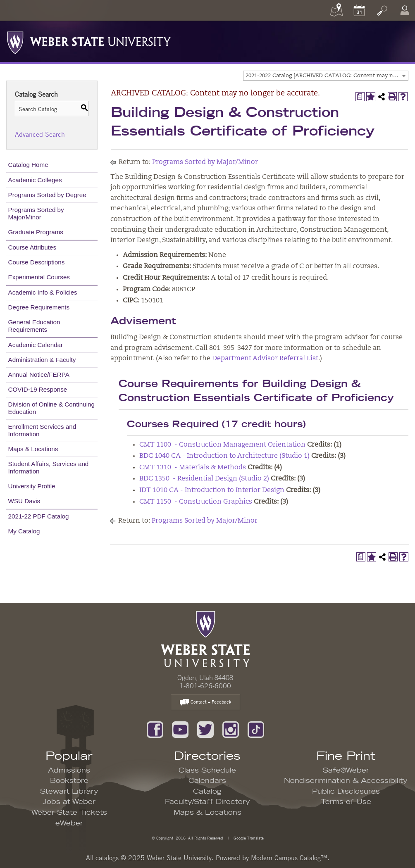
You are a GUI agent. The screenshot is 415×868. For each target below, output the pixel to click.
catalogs (107, 858)
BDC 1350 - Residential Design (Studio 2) (204, 479)
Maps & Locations (33, 449)
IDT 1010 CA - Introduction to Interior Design (212, 490)
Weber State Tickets (69, 813)
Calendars (207, 781)
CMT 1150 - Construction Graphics (196, 502)
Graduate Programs (36, 232)
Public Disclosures (346, 792)
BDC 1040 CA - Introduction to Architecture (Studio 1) (224, 456)
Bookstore (69, 781)
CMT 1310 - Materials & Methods (193, 468)
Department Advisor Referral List (265, 359)
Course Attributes (32, 247)
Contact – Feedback (205, 703)
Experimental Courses (39, 277)
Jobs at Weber (69, 802)
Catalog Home (28, 165)
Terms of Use (346, 802)
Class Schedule (207, 770)
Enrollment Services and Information (42, 430)
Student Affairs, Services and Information (49, 467)
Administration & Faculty (42, 360)
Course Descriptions (37, 262)
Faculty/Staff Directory (207, 802)
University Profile (32, 486)
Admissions (69, 770)
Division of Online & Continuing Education (51, 408)
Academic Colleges (35, 180)
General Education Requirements (34, 326)
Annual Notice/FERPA (39, 375)
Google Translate (248, 838)
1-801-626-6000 (205, 686)
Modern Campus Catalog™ (289, 858)
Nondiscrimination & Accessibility (346, 781)
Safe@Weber (346, 770)
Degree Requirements (39, 307)
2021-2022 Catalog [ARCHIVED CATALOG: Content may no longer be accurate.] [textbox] (327, 76)
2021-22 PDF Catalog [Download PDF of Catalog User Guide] (39, 516)
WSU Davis (24, 501)
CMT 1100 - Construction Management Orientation (222, 445)
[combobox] (326, 76)
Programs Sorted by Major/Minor (36, 213)
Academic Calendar (36, 345)
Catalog (207, 792)
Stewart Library (69, 792)
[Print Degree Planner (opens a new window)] (360, 97)
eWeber (69, 823)
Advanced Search (40, 134)
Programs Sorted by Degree (47, 195)
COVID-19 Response (38, 389)
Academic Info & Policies (43, 292)
